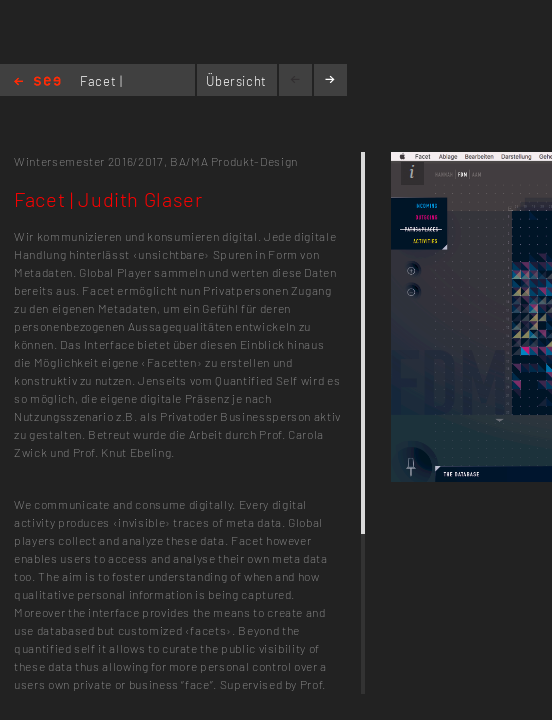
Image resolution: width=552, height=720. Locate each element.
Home (37, 82)
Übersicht (236, 81)
